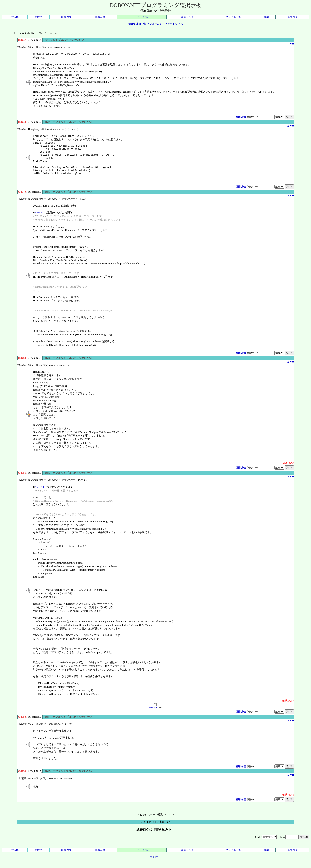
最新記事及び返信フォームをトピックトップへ (156, 24)
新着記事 (100, 17)
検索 (267, 17)
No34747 (40, 219)
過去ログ (292, 17)
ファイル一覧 (233, 17)
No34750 (40, 493)
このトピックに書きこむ (155, 828)
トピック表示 (142, 17)
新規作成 (66, 17)
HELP (38, 17)
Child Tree (156, 864)
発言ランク (187, 17)
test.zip (153, 713)
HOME (15, 17)
